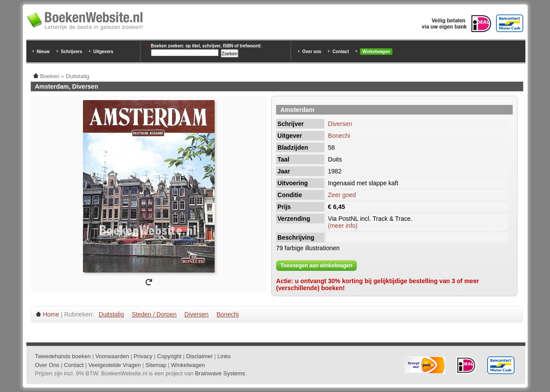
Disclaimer (200, 356)
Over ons (312, 52)
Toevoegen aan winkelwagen (316, 266)
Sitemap (156, 365)
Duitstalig (111, 314)
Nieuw (43, 52)
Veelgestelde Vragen (115, 365)
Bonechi (339, 136)
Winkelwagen (376, 52)
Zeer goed (342, 195)
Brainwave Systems (220, 373)
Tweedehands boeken (63, 356)
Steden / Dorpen (154, 314)
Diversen (340, 124)
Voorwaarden (112, 356)
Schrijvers (72, 52)
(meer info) (343, 226)
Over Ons (47, 365)
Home (51, 314)
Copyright (169, 356)
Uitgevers (104, 52)
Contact (340, 52)
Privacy (143, 356)
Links (224, 356)
